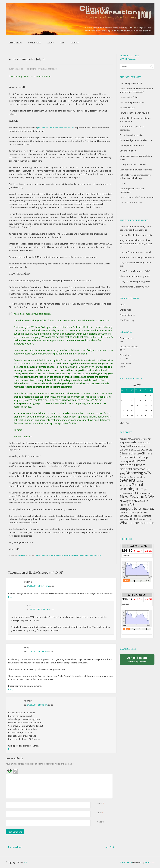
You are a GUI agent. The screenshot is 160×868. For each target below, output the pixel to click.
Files (62, 43)
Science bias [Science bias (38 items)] (136, 516)
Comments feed (127, 315)
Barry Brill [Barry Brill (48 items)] (125, 446)
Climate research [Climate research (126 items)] (133, 463)
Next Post (111, 847)
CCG (25, 862)
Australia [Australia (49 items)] (146, 442)
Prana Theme (126, 862)
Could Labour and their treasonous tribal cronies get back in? (136, 244)
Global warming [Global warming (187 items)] (131, 487)
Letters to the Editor (129, 97)
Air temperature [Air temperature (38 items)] (140, 439)
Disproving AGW (142, 271)
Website (100, 822)
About (51, 43)
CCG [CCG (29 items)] (138, 450)
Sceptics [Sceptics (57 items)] (124, 516)
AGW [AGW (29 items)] (130, 439)
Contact (75, 43)
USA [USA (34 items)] (150, 519)
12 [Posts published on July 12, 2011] (127, 405)
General (21, 556)
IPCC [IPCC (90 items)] (136, 493)
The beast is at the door (131, 202)
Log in (122, 305)
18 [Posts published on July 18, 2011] (122, 410)
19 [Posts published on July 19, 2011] (127, 410)
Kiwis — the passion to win (132, 102)
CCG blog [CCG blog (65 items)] (146, 449)
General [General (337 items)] (128, 480)
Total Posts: (125, 364)
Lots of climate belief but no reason (137, 197)
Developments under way (132, 145)
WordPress (149, 862)
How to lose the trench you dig (134, 113)
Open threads (15, 43)
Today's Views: (127, 338)
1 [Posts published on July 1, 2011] (141, 395)
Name (99, 803)
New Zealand (96, 556)
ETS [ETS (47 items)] (143, 477)
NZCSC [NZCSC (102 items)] (139, 501)
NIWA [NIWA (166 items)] (150, 497)
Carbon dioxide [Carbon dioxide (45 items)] (138, 446)
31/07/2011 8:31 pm (16, 69)
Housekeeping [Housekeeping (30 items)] (126, 493)
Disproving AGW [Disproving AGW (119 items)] (139, 473)
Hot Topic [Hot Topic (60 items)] (142, 489)
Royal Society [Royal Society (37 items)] (141, 512)
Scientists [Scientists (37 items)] (146, 516)
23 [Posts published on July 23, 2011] (146, 410)
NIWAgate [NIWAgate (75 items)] (126, 501)
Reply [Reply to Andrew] (11, 749)
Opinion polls (35, 43)
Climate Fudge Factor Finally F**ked (136, 140)
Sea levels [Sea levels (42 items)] (125, 519)
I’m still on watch (127, 108)
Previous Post (14, 847)
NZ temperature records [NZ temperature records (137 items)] (137, 506)
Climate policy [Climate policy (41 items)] (126, 461)
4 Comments (31, 69)
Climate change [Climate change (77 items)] (130, 453)
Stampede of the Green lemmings (136, 170)
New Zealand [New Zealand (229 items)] (132, 496)
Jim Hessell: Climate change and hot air (56, 128)
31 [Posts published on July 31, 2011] (151, 415)
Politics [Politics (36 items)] (131, 512)
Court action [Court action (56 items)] (138, 469)
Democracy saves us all (131, 83)
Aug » (128, 423)
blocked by (137, 659)
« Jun (122, 423)
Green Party (84, 556)
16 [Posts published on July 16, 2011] (146, 405)
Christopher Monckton (45, 556)
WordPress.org (127, 320)
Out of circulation (128, 151)
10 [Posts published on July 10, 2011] (151, 400)
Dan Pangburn (127, 227)
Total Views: (126, 355)
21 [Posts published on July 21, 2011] (137, 410)
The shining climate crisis (132, 135)
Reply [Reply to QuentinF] (11, 597)
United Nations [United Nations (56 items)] (139, 519)
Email (99, 813)
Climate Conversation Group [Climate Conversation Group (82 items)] (136, 455)
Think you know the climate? (133, 164)
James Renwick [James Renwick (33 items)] (146, 493)
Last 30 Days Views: (129, 347)
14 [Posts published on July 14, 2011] (137, 405)
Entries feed (125, 310)
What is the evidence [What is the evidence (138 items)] (137, 523)
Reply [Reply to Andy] (11, 689)
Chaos (123, 183)
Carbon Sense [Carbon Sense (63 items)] (128, 449)
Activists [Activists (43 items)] (124, 439)
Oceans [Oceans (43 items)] (123, 512)
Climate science (63, 556)
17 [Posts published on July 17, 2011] (151, 405)
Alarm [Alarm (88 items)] (136, 442)
